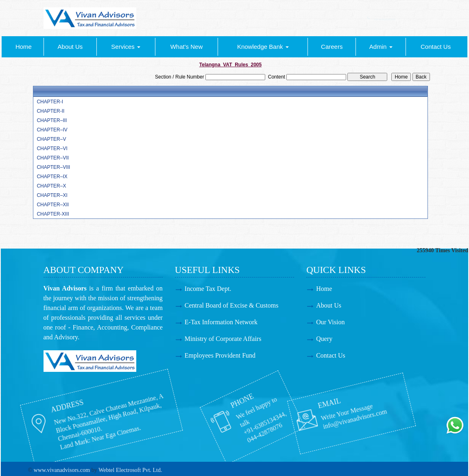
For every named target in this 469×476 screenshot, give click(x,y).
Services (126, 47)
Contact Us (436, 47)
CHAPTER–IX (52, 177)
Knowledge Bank (263, 47)
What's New (187, 47)
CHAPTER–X (51, 186)
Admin (381, 47)
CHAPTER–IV (52, 130)
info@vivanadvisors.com (307, 413)
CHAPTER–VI (52, 148)
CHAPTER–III (52, 120)
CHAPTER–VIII (53, 167)
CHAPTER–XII (53, 205)
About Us (70, 47)
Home (24, 47)
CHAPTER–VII (53, 158)
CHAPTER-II (50, 111)
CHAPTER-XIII (53, 214)
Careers (332, 47)
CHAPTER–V (51, 139)
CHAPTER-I (50, 102)
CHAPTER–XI (52, 195)
